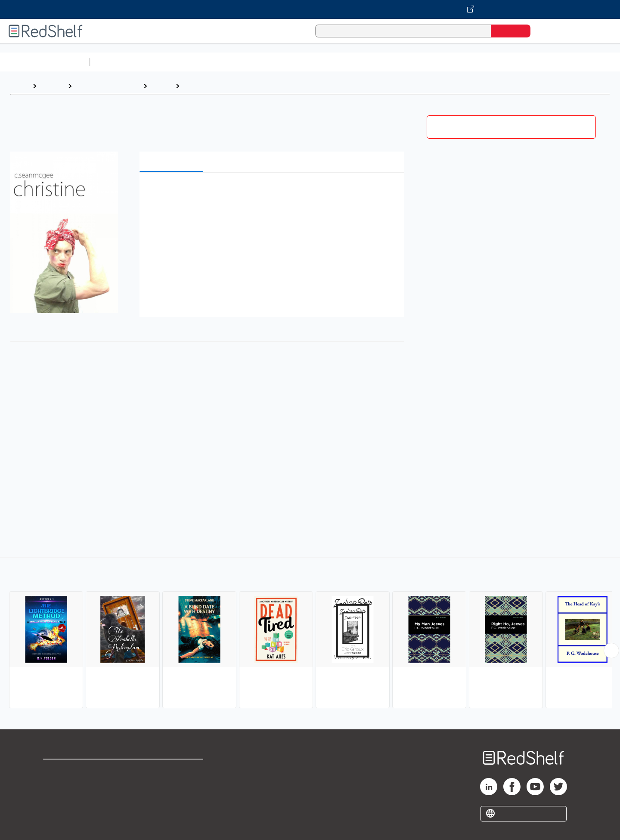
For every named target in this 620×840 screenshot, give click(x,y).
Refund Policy (172, 783)
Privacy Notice (67, 797)
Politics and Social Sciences (424, 62)
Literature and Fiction (107, 86)
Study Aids (116, 62)
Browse (52, 86)
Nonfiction (522, 62)
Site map (57, 811)
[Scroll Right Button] (611, 651)
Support (56, 783)
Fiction (487, 62)
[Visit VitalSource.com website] (310, 9)
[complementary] (310, 634)
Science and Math (169, 62)
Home (19, 86)
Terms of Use (172, 770)
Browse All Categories (45, 62)
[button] (274, 192)
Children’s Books (571, 62)
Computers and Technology (246, 62)
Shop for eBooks (71, 770)
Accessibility (170, 797)
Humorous (200, 86)
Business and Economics (334, 62)
